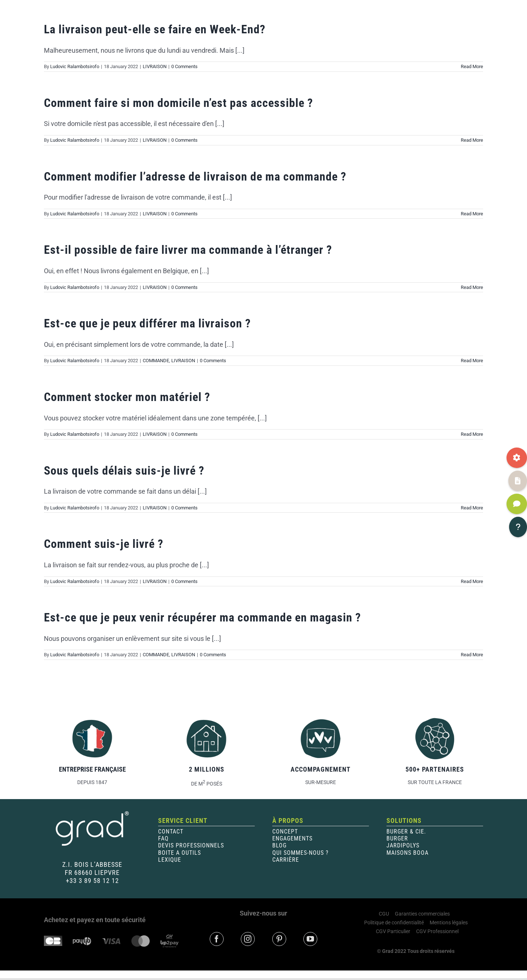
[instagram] (248, 939)
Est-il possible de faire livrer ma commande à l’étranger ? (188, 250)
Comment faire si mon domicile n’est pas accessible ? (178, 103)
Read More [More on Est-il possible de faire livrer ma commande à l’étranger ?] (472, 287)
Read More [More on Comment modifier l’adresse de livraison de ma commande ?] (472, 214)
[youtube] (310, 939)
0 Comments (184, 66)
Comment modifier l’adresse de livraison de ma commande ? (195, 177)
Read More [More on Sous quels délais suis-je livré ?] (472, 508)
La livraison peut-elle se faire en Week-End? (155, 29)
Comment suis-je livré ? (104, 544)
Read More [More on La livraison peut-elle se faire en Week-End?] (472, 66)
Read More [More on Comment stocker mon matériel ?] (472, 434)
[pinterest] (279, 939)
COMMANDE (156, 361)
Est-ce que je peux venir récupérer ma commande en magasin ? (202, 617)
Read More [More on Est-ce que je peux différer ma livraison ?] (472, 361)
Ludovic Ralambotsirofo (75, 66)
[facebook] (217, 939)
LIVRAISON (155, 66)
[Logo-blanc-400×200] (92, 813)
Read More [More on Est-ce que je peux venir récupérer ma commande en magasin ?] (472, 655)
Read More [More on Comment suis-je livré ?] (472, 581)
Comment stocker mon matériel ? (127, 397)
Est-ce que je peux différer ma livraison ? (147, 323)
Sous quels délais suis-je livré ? (124, 471)
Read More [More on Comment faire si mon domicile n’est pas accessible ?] (472, 140)
